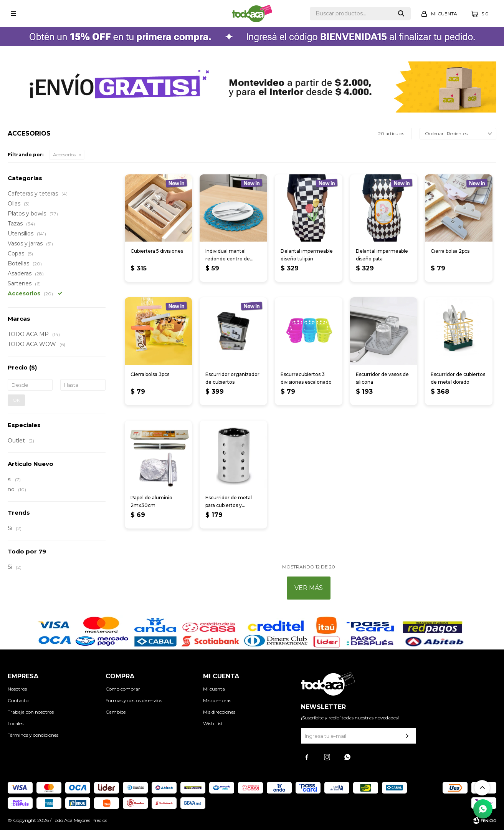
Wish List (213, 723)
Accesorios (64, 155)
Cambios (116, 712)
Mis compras (217, 700)
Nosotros (17, 689)
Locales (16, 723)
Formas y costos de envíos (134, 700)
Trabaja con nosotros (31, 712)
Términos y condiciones (33, 735)
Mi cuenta (214, 689)
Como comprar (123, 689)
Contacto (18, 700)
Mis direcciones (219, 712)
